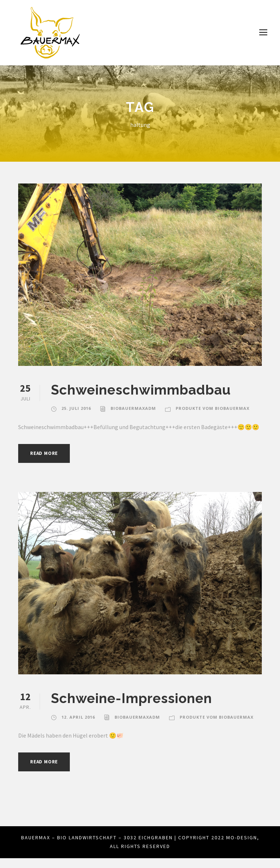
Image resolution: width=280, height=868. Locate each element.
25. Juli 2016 (77, 408)
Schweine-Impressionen (132, 708)
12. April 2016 (78, 727)
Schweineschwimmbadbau (140, 390)
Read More (46, 463)
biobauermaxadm (133, 408)
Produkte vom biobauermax (212, 408)
